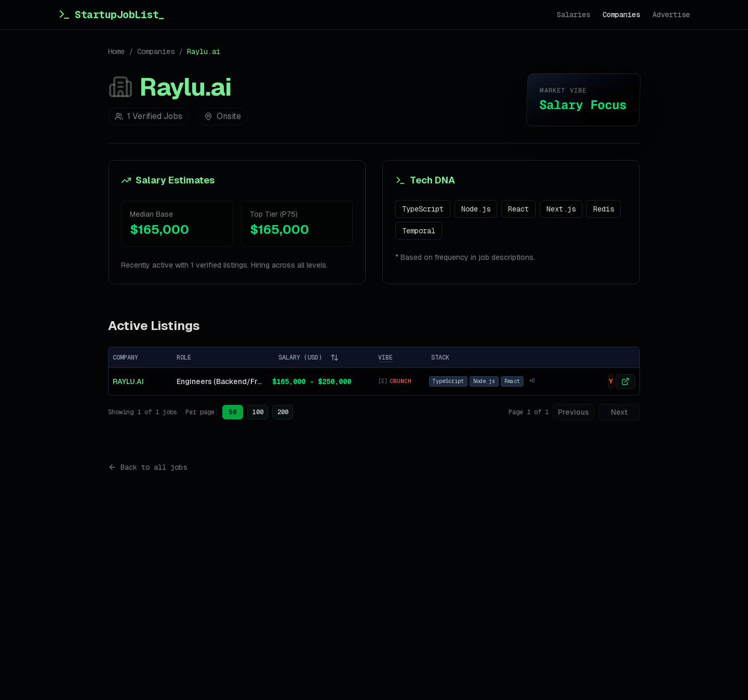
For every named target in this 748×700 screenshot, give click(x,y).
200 (283, 412)
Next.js (561, 209)
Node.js (476, 209)
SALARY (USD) (309, 358)
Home (116, 51)
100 (258, 412)
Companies (621, 15)
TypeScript (423, 209)
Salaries (573, 15)
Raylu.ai (128, 381)
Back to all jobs (148, 467)
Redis (604, 209)
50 (233, 412)
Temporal (419, 231)
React (518, 209)
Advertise (671, 15)
